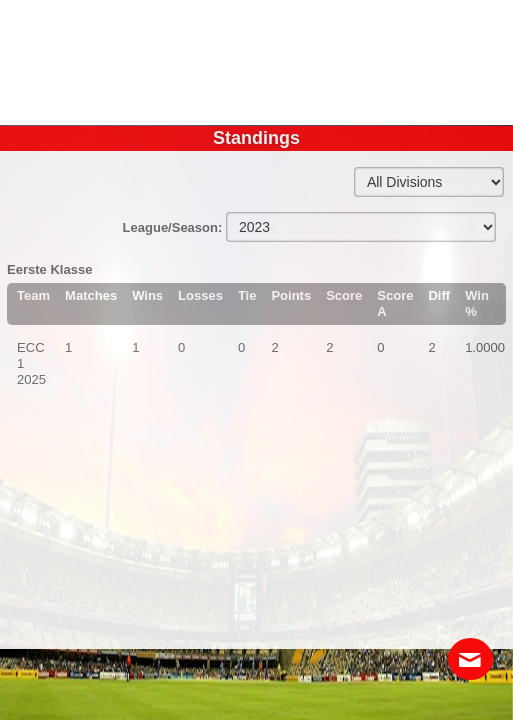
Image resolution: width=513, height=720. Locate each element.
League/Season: (174, 227)
